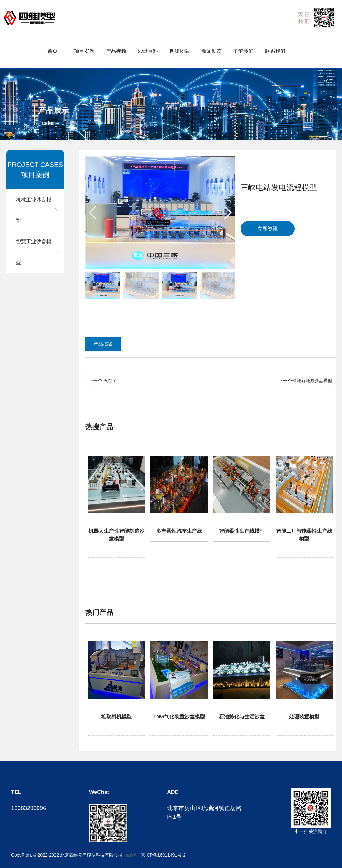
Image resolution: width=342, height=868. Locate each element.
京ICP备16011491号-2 (163, 855)
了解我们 (243, 51)
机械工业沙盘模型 (34, 210)
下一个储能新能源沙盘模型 (305, 381)
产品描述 (103, 344)
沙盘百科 (148, 51)
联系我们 (275, 51)
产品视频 (116, 51)
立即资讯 (268, 229)
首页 (52, 51)
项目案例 (84, 51)
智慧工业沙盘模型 (34, 252)
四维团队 (180, 51)
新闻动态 (212, 51)
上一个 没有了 (103, 381)
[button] (228, 213)
